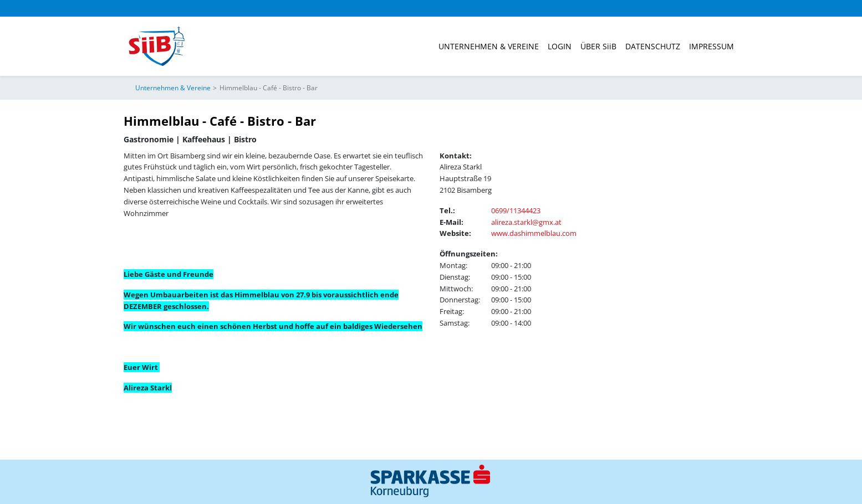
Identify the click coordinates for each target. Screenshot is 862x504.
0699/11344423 (516, 210)
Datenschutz (653, 46)
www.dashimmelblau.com (534, 233)
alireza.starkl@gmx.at (526, 222)
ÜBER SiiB (598, 46)
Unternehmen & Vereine (489, 46)
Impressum (711, 46)
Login (560, 46)
